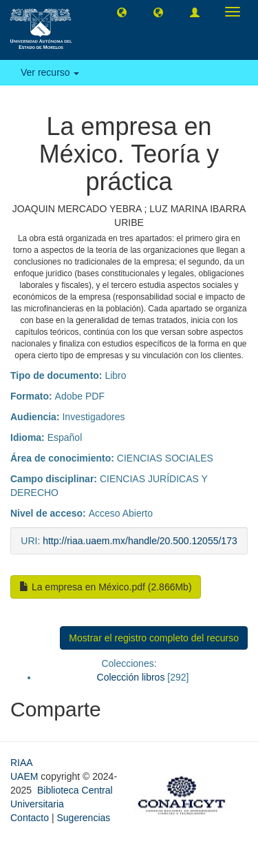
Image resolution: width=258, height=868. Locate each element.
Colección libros (131, 677)
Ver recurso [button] (50, 72)
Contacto (30, 818)
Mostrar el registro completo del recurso (154, 638)
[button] (122, 12)
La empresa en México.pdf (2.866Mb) (106, 587)
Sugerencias (83, 818)
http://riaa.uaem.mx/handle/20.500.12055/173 (140, 541)
